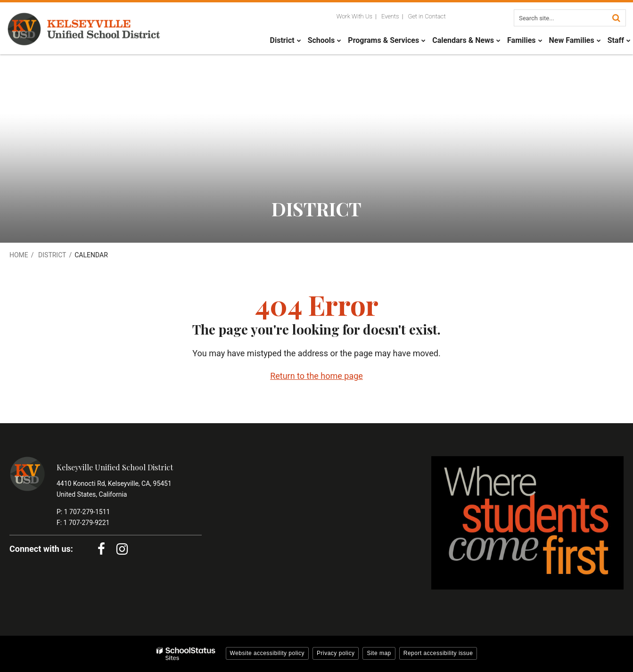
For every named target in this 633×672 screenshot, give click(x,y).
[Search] (616, 18)
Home (19, 255)
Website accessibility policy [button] (267, 653)
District (52, 255)
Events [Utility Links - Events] (390, 16)
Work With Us (354, 16)
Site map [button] (379, 653)
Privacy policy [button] (336, 653)
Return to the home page (316, 376)
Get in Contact (427, 16)
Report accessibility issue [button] (438, 653)
